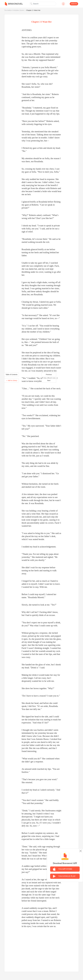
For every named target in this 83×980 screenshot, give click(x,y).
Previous (49, 375)
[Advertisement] (41, 947)
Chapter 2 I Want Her (33, 10)
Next (49, 380)
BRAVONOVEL (14, 4)
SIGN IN (74, 4)
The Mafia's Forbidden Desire (14, 10)
